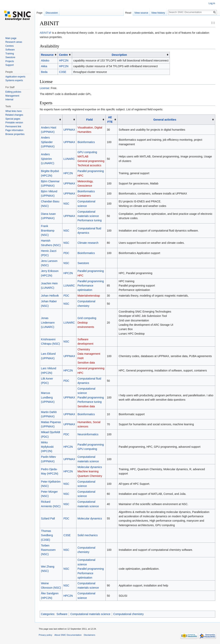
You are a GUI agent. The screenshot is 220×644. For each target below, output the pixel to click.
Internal (9, 100)
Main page (11, 38)
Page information (14, 130)
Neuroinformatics (88, 434)
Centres (9, 46)
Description (119, 55)
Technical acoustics (89, 165)
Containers (84, 196)
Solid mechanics (87, 535)
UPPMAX (69, 130)
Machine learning (88, 471)
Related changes (14, 115)
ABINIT (44, 33)
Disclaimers (89, 635)
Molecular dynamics (90, 467)
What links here (14, 111)
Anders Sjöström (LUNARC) (48, 159)
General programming (91, 161)
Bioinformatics (86, 142)
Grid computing (87, 318)
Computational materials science (90, 614)
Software (62, 614)
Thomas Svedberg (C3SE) (47, 535)
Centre (63, 55)
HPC (80, 176)
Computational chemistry (129, 614)
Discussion (52, 13)
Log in (212, 3)
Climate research (88, 243)
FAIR (80, 358)
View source (141, 13)
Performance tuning (89, 220)
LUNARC (69, 159)
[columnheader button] (49, 55)
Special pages (13, 119)
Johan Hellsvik (50, 296)
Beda (44, 72)
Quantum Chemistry (90, 476)
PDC (66, 253)
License (44, 88)
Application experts (15, 77)
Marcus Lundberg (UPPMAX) (48, 397)
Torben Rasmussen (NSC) (48, 550)
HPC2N (64, 60)
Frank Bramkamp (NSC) (48, 230)
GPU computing (87, 152)
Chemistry (84, 349)
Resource (47, 55)
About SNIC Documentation (68, 635)
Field (90, 120)
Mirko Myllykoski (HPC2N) (47, 447)
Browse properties (15, 134)
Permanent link (13, 127)
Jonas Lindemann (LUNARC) (48, 322)
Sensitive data (86, 363)
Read (128, 13)
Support (9, 65)
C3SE (63, 72)
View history (158, 13)
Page (39, 13)
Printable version (14, 123)
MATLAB (83, 156)
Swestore (83, 263)
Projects (10, 61)
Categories (48, 614)
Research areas (14, 42)
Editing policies (13, 92)
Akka (44, 66)
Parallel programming (91, 171)
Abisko (45, 60)
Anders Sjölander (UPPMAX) (48, 142)
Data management (89, 354)
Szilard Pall (48, 518)
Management (12, 96)
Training (10, 54)
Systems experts (14, 80)
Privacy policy (45, 635)
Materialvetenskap (89, 296)
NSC (66, 204)
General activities (165, 120)
